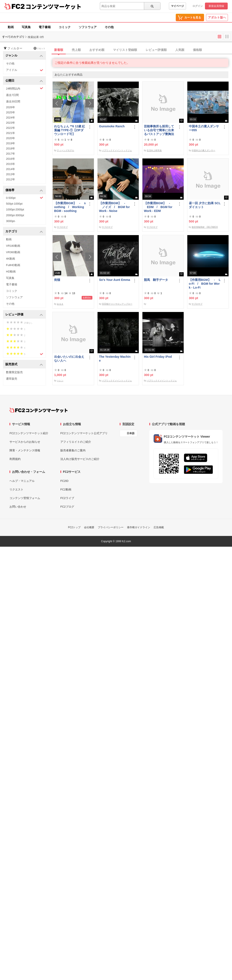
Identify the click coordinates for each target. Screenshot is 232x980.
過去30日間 (13, 101)
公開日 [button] (24, 81)
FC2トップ (74, 527)
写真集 (26, 27)
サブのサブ (62, 227)
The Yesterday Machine (115, 359)
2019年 (11, 143)
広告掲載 (159, 527)
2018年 (11, 148)
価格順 (197, 50)
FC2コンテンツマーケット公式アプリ (84, 433)
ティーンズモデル (66, 150)
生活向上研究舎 (154, 150)
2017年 (11, 154)
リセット (39, 48)
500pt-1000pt (14, 204)
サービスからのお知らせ (25, 442)
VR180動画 (13, 246)
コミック (65, 27)
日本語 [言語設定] (131, 433)
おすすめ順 (97, 50)
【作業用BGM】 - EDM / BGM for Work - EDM (158, 207)
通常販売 (12, 379)
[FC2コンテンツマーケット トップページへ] (39, 410)
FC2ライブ (67, 498)
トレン (60, 381)
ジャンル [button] (24, 56)
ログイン (198, 6)
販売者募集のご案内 (73, 450)
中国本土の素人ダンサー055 (204, 128)
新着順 (59, 50)
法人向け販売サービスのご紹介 (80, 459)
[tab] (142, 50)
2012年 (11, 179)
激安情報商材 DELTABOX (205, 227)
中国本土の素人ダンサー (203, 150)
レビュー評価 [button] (24, 315)
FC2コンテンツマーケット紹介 (29, 433)
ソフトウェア (88, 27)
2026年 (11, 107)
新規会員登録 (216, 6)
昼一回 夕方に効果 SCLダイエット (205, 205)
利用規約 (15, 459)
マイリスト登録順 (125, 50)
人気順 (180, 50)
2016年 (11, 159)
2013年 (11, 174)
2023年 (11, 123)
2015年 (11, 164)
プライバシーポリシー (111, 527)
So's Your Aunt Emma (115, 280)
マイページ (177, 6)
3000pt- (11, 221)
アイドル (25, 70)
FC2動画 (66, 489)
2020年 (11, 138)
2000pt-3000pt (15, 215)
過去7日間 (12, 95)
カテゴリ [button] (24, 232)
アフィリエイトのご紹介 (76, 442)
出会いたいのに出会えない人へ (69, 359)
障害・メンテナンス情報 (25, 450)
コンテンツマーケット (53, 6)
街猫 (57, 280)
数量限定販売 (14, 372)
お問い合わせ (18, 507)
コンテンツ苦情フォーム (25, 498)
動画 (11, 27)
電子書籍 (45, 27)
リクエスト (16, 489)
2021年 (11, 133)
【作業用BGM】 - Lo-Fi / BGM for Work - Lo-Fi (205, 284)
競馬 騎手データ (156, 280)
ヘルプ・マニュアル (22, 481)
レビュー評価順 (156, 50)
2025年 (11, 112)
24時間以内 (25, 88)
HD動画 (11, 272)
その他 (109, 27)
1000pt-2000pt (15, 209)
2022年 (11, 128)
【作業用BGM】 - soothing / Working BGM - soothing (70, 207)
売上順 (76, 50)
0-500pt (25, 198)
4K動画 (11, 259)
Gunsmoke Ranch (112, 126)
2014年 (11, 169)
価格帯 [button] (24, 190)
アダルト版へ (217, 17)
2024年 (11, 118)
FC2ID (64, 481)
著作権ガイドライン (139, 527)
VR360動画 (13, 252)
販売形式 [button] (24, 364)
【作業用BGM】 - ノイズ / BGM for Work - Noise (114, 207)
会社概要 (89, 527)
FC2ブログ (67, 507)
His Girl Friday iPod (158, 357)
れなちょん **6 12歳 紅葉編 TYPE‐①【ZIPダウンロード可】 (70, 130)
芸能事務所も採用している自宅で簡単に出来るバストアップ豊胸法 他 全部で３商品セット (160, 130)
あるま (60, 304)
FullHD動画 (13, 265)
